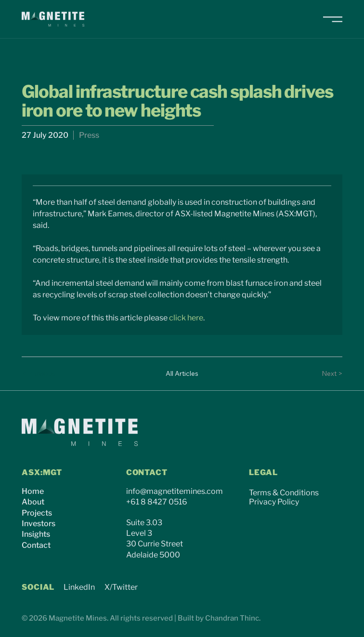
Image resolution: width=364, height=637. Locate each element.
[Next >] (323, 373)
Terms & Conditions (284, 493)
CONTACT (147, 472)
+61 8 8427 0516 (157, 502)
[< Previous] (41, 373)
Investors (39, 524)
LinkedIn (79, 587)
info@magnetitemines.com (175, 491)
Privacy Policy (274, 502)
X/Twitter (121, 587)
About (33, 502)
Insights (36, 534)
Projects (37, 513)
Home (33, 491)
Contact (36, 545)
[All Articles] (182, 373)
